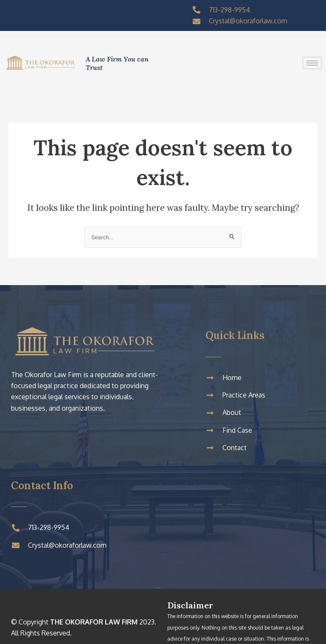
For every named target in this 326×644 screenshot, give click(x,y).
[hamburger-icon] (312, 63)
